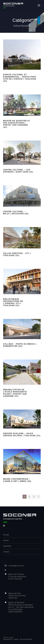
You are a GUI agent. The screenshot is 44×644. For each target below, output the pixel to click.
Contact (6, 552)
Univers (6, 540)
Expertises (7, 546)
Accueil (6, 535)
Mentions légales (8, 637)
